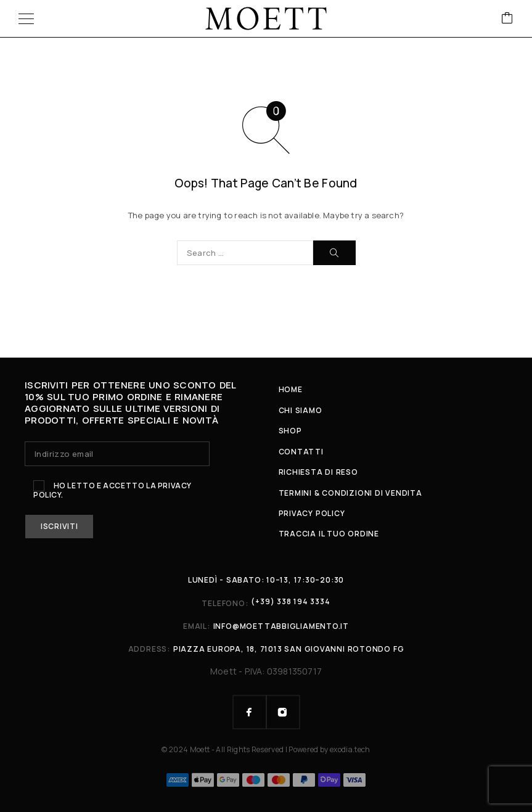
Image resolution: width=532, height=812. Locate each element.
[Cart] (507, 19)
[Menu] (26, 18)
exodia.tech (350, 749)
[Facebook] (250, 712)
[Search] (334, 253)
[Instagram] (283, 712)
